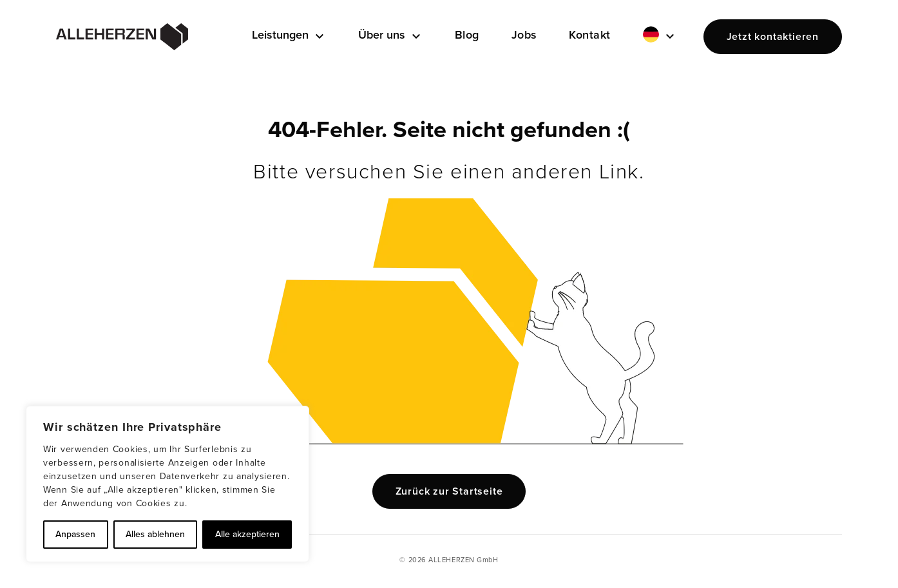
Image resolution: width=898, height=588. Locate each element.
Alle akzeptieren (247, 534)
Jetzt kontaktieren (773, 36)
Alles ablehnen (155, 534)
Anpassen (75, 534)
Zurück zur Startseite (449, 491)
